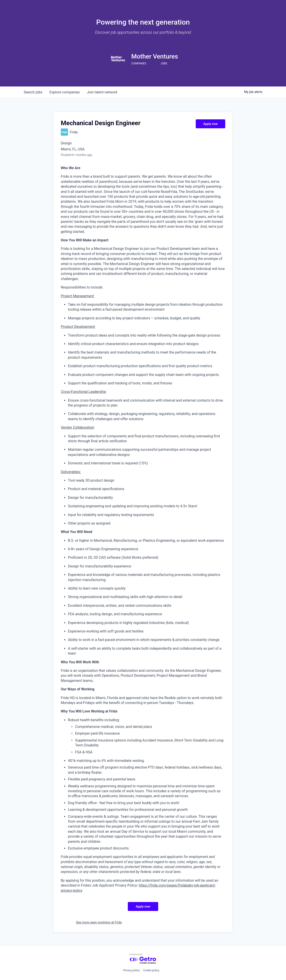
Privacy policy (131, 970)
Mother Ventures (155, 56)
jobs (33, 92)
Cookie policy (151, 970)
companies (64, 92)
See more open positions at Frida (99, 922)
